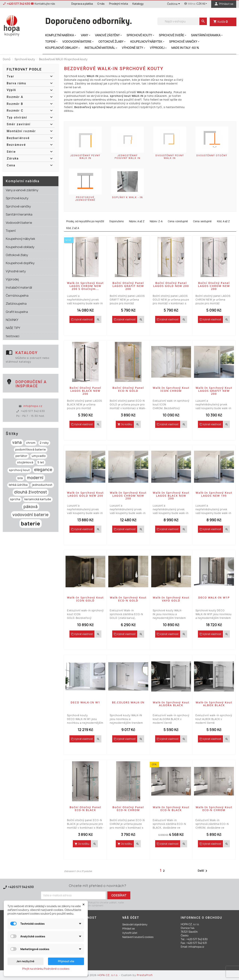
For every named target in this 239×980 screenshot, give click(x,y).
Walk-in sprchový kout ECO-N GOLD (128, 599)
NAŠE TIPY (13, 328)
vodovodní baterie (31, 515)
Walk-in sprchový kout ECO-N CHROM (214, 809)
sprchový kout (19, 470)
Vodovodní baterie (78, 42)
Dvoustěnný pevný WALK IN (170, 157)
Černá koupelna (17, 296)
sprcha (15, 499)
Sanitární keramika (207, 35)
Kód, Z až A (73, 228)
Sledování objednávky (135, 924)
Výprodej (159, 48)
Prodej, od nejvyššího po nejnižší (85, 221)
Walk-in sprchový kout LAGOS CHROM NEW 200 (128, 496)
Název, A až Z (137, 221)
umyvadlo (39, 456)
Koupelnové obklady (63, 48)
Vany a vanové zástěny (22, 190)
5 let (41, 462)
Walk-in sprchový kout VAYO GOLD (171, 599)
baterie (31, 524)
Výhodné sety (134, 48)
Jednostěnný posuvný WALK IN (128, 157)
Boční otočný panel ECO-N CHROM (128, 809)
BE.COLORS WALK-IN (128, 702)
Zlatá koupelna (16, 304)
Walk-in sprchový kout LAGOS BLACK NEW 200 (171, 496)
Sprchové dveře (173, 35)
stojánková (25, 462)
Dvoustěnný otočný (212, 155)
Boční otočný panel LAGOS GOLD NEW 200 (171, 284)
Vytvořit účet (130, 933)
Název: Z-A (156, 221)
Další (203, 871)
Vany (86, 35)
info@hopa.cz (33, 406)
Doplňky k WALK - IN (128, 197)
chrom (31, 443)
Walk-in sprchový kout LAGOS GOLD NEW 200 (85, 494)
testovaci (13, 336)
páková (31, 507)
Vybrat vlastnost (82, 319)
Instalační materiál (101, 48)
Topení (52, 42)
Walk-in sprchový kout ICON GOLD (85, 599)
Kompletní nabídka (61, 35)
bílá (20, 478)
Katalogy (138, 4)
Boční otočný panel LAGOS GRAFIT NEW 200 (128, 286)
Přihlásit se (129, 929)
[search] (203, 21)
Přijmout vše (66, 961)
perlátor (21, 456)
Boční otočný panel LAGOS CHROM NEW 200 (214, 286)
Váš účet (131, 918)
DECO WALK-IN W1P (214, 597)
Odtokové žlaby (112, 42)
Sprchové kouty (141, 35)
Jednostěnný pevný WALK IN (85, 157)
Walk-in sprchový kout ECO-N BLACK (171, 809)
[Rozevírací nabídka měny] (202, 4)
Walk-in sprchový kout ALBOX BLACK (214, 704)
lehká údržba (18, 485)
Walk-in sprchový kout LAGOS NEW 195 (214, 494)
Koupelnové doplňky (20, 263)
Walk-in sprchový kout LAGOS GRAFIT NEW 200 (214, 391)
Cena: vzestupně (178, 221)
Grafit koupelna (17, 312)
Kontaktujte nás (14, 891)
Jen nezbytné (25, 961)
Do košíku (125, 424)
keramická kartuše (38, 499)
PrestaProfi (145, 975)
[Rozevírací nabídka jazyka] (174, 4)
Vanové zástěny (109, 35)
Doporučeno (117, 221)
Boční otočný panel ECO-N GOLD (128, 389)
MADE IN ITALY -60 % (185, 48)
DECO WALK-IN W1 (85, 702)
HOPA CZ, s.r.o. (108, 975)
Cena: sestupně (202, 221)
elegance (43, 470)
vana (17, 442)
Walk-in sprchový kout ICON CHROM (171, 389)
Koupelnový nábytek (148, 42)
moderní (35, 478)
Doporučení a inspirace (31, 384)
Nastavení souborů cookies (138, 937)
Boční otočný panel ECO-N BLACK (85, 809)
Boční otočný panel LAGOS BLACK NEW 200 (85, 391)
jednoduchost (42, 485)
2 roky (44, 443)
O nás (101, 4)
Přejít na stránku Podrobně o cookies (46, 969)
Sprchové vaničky (185, 42)
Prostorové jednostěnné (85, 199)
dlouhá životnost (31, 492)
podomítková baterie (31, 450)
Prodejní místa (118, 4)
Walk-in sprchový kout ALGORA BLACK (171, 704)
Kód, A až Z (223, 221)
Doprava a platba (82, 4)
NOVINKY (12, 320)
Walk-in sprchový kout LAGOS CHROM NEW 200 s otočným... (85, 286)
